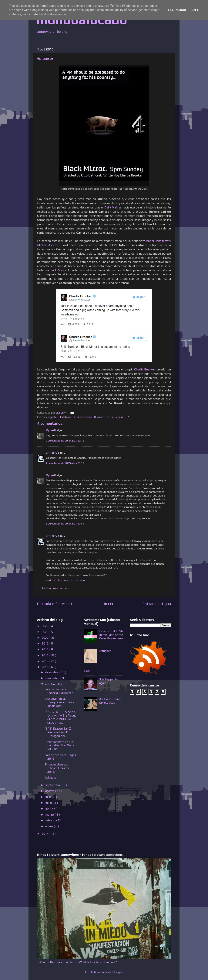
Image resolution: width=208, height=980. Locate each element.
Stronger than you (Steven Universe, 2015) (58, 768)
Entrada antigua (157, 604)
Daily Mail (111, 207)
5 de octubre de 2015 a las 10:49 (65, 524)
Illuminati (100, 417)
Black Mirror (66, 417)
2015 (45, 667)
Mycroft (51, 430)
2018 (45, 649)
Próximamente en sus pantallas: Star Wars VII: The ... (59, 745)
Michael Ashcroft (49, 245)
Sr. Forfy (52, 453)
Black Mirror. (58, 270)
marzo (50, 815)
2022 (45, 632)
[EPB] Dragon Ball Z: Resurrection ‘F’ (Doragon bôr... (58, 732)
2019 (45, 643)
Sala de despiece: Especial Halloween (59, 691)
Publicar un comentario (55, 588)
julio (49, 797)
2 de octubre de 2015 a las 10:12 (65, 441)
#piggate (52, 417)
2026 (45, 626)
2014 (45, 834)
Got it (195, 10)
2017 (45, 655)
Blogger (117, 972)
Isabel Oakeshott (157, 241)
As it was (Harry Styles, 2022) (110, 701)
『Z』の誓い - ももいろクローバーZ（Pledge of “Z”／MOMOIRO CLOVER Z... (60, 717)
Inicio (108, 604)
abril (49, 808)
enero (49, 826)
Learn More (177, 10)
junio (49, 803)
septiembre (53, 785)
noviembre (53, 678)
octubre (51, 684)
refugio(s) (106, 651)
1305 (87, 671)
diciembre (52, 672)
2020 (45, 638)
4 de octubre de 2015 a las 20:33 (65, 463)
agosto (50, 791)
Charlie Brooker (145, 369)
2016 (45, 661)
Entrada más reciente (56, 604)
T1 (128, 417)
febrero (51, 820)
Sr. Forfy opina (116, 417)
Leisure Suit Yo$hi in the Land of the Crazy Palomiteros (111, 635)
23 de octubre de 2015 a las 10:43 (66, 580)
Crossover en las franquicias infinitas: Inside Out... (60, 702)
